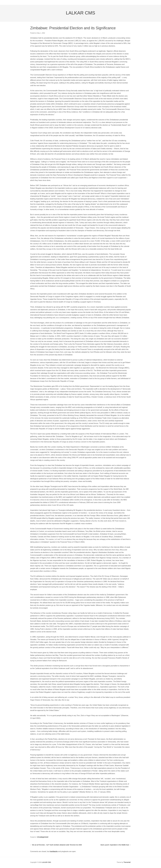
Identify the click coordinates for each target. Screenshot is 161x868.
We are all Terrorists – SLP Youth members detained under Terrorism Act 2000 (56, 845)
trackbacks (54, 852)
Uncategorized (42, 838)
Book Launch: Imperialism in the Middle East (116, 845)
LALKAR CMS (80, 14)
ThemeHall (127, 863)
